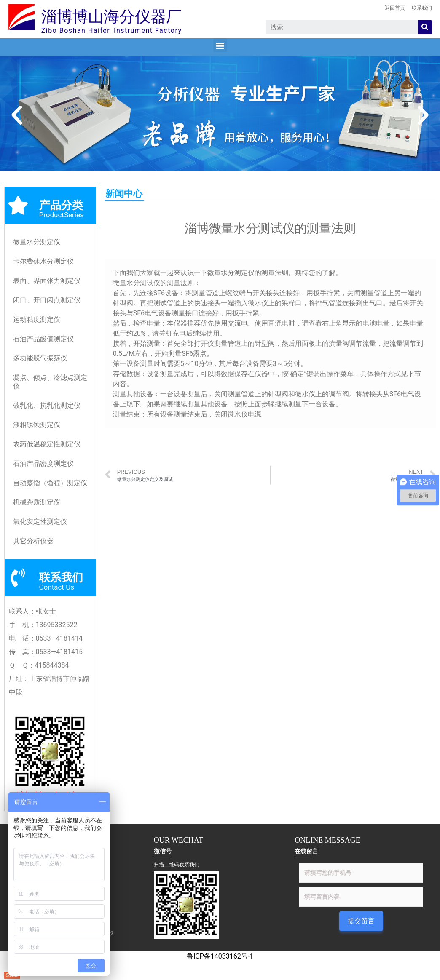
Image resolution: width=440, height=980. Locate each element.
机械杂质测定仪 (37, 502)
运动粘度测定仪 (37, 319)
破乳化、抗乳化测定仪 (47, 405)
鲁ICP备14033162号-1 (220, 956)
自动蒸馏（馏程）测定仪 (50, 483)
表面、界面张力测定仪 (47, 281)
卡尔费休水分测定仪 (43, 261)
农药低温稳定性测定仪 (47, 444)
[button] (220, 45)
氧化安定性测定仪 (40, 522)
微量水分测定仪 (37, 242)
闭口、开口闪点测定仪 (47, 300)
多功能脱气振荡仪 (40, 358)
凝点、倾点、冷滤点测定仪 (50, 382)
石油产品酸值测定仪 (43, 339)
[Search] (425, 27)
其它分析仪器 (33, 541)
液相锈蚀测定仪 (37, 425)
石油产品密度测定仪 (43, 463)
